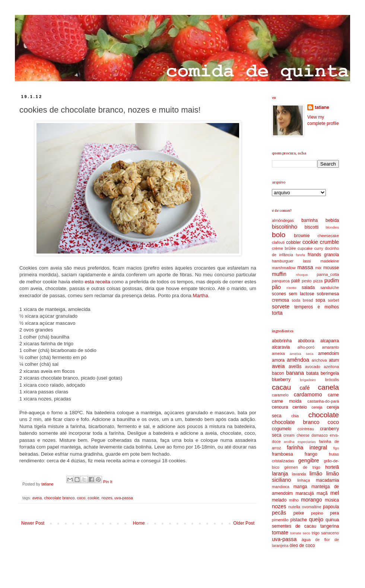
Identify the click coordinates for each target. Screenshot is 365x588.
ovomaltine (311, 507)
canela (328, 387)
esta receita (97, 282)
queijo (316, 519)
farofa (300, 255)
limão (316, 474)
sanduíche (330, 287)
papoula (331, 507)
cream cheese (296, 435)
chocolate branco (59, 498)
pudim (332, 280)
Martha (200, 295)
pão (276, 287)
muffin (279, 274)
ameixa (278, 353)
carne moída (287, 401)
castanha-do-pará (323, 401)
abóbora (306, 341)
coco (81, 498)
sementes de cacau (294, 526)
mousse (331, 268)
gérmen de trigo (302, 467)
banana (295, 373)
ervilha (289, 442)
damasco (320, 435)
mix (318, 268)
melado (279, 500)
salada (308, 287)
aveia (37, 498)
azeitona (331, 367)
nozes (107, 498)
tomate (280, 532)
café (304, 388)
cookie (93, 498)
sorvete (281, 306)
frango (311, 454)
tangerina (330, 526)
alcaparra (330, 341)
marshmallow (284, 268)
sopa (320, 300)
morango (312, 500)
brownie (302, 236)
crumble (329, 242)
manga (300, 487)
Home (139, 523)
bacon (278, 373)
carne (333, 395)
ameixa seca (302, 354)
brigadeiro (308, 380)
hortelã (332, 467)
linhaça (304, 480)
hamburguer (283, 261)
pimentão (280, 520)
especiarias (307, 442)
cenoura (280, 407)
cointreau (306, 429)
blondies (332, 227)
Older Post (244, 523)
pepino (317, 513)
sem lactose (301, 294)
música (332, 500)
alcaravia (281, 347)
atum (334, 360)
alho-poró (306, 347)
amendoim (328, 353)
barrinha (310, 220)
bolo (279, 235)
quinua (332, 520)
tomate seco (300, 533)
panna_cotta (328, 274)
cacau (281, 387)
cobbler (293, 242)
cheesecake (328, 236)
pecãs (279, 513)
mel (335, 493)
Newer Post (33, 523)
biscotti (312, 227)
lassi (307, 261)
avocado (313, 367)
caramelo (280, 395)
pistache (299, 520)
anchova (319, 360)
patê (296, 281)
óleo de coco (302, 545)
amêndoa (298, 360)
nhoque (302, 275)
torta (277, 313)
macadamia (327, 480)
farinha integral (307, 447)
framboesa (283, 454)
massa (305, 267)
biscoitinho (285, 227)
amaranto (330, 347)
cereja (317, 407)
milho (294, 500)
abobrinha (282, 341)
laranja (280, 474)
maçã (322, 493)
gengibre (309, 460)
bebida (332, 220)
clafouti (278, 242)
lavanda (299, 474)
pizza (318, 281)
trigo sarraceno (325, 533)
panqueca (281, 281)
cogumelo (282, 429)
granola (331, 255)
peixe (299, 513)
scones (279, 294)
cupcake (305, 248)
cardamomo (308, 394)
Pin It (108, 482)
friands (314, 255)
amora (278, 360)
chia (295, 416)
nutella (294, 507)
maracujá (304, 493)
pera (334, 513)
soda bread (302, 300)
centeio (300, 407)
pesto (307, 281)
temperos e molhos (317, 307)
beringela (330, 373)
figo (336, 448)
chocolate (324, 415)
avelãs (295, 367)
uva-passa (124, 498)
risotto (292, 288)
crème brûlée (284, 248)
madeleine (330, 261)
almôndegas (283, 220)
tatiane (48, 484)
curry (319, 248)
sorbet (333, 300)
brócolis (332, 380)
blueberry (281, 380)
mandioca (281, 487)
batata (312, 373)
